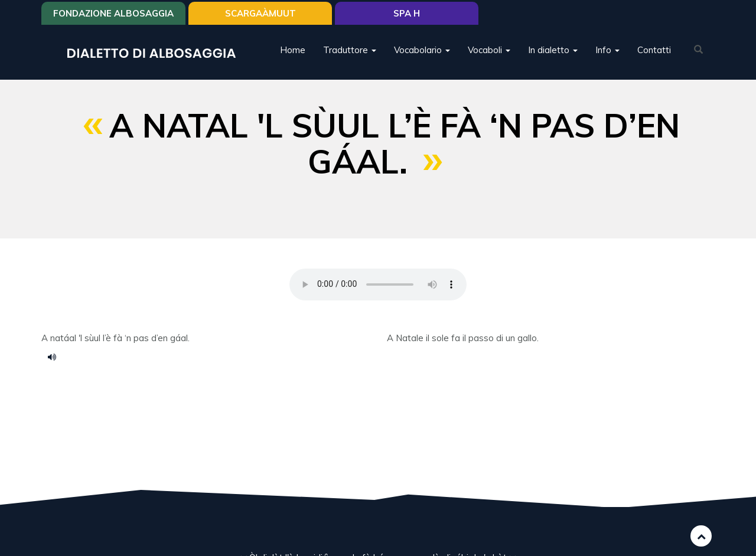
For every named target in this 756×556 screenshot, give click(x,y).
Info (607, 50)
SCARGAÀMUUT (260, 13)
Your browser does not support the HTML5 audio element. (378, 284)
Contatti (654, 50)
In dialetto (553, 50)
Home (293, 50)
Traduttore (350, 50)
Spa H (407, 13)
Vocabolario (422, 50)
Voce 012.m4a (56, 357)
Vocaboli (489, 50)
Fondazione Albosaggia (113, 13)
